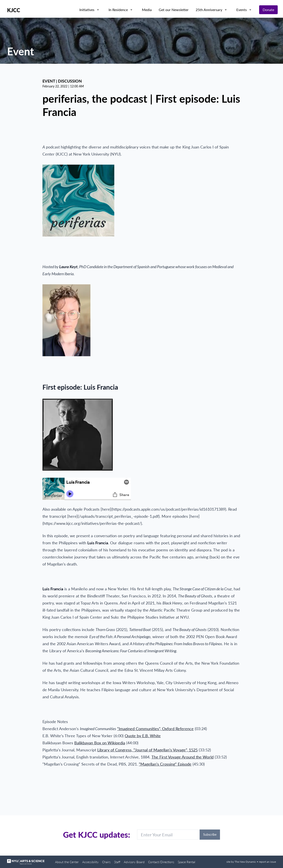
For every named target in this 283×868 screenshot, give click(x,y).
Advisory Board (134, 862)
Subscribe (210, 834)
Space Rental (186, 862)
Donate (268, 10)
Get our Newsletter (174, 10)
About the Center (67, 862)
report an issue (267, 862)
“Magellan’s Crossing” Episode (165, 764)
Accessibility (90, 862)
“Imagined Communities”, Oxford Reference (155, 729)
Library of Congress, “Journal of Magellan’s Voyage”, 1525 (147, 750)
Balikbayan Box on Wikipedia (100, 743)
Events (242, 10)
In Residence (118, 10)
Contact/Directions (161, 862)
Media (147, 10)
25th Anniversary (209, 10)
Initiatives (87, 10)
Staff (117, 862)
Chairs (106, 862)
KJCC (14, 10)
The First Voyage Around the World (183, 757)
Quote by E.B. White (143, 736)
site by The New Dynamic (242, 862)
